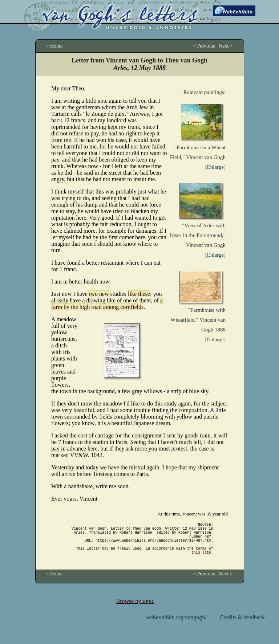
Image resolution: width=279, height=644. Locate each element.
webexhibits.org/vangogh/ (176, 626)
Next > (226, 46)
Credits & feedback (242, 626)
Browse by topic (135, 610)
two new (99, 294)
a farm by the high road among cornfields (107, 304)
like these (139, 294)
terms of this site (202, 558)
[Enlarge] (215, 167)
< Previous (204, 46)
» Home (55, 46)
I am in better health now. (81, 282)
